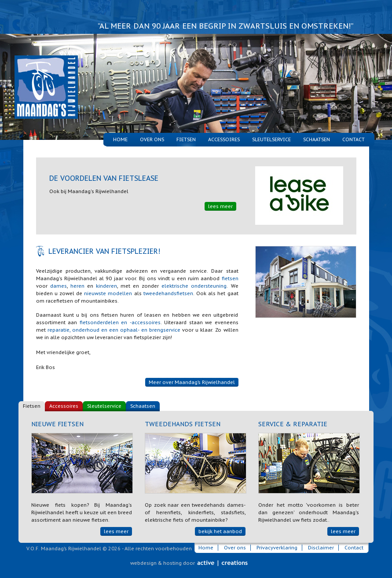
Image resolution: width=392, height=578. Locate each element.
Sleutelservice (271, 139)
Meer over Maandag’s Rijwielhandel (192, 382)
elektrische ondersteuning (194, 286)
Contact (354, 139)
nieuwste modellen (108, 293)
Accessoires (224, 139)
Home (120, 139)
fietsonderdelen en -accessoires (120, 322)
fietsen (230, 278)
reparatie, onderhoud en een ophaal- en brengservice (114, 330)
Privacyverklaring (277, 548)
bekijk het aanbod (220, 531)
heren (77, 286)
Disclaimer (321, 548)
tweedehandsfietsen (168, 293)
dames (59, 286)
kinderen (106, 286)
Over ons (152, 139)
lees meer (220, 206)
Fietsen (32, 406)
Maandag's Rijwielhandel (40, 76)
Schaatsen (317, 139)
